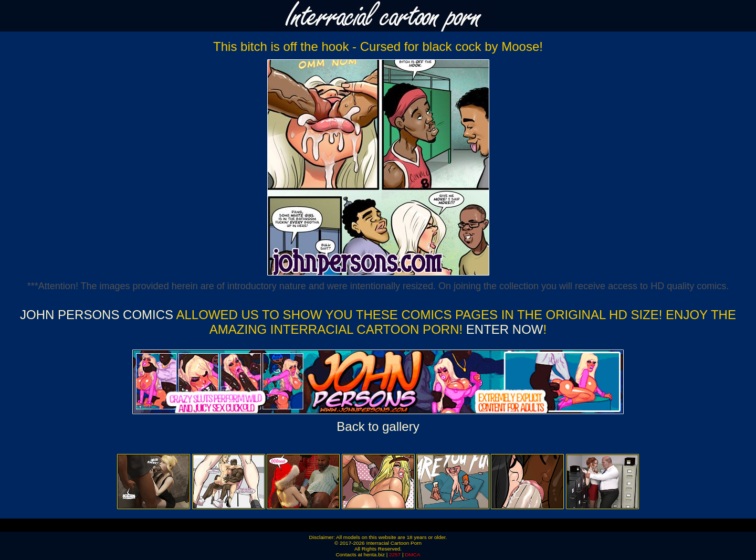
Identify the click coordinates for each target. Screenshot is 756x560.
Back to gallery (378, 426)
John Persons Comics (97, 315)
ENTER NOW (503, 329)
